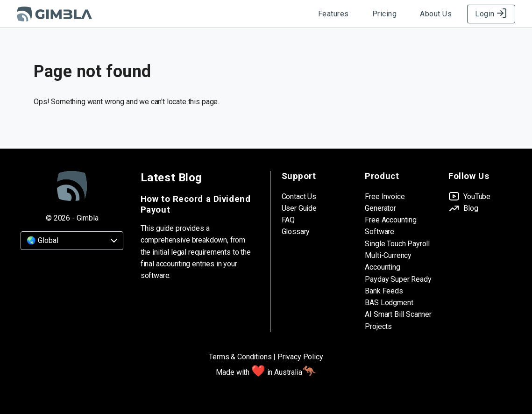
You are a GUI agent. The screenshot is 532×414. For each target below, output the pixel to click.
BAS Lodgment (389, 303)
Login (491, 14)
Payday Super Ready (398, 279)
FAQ (288, 220)
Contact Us (299, 196)
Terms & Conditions (240, 357)
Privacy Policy (300, 357)
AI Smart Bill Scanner (398, 314)
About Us (436, 14)
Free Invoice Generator (385, 202)
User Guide (299, 208)
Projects (378, 326)
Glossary (296, 232)
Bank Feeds (384, 291)
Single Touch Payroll (397, 244)
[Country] (72, 241)
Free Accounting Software (391, 226)
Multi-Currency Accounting (388, 261)
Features (333, 14)
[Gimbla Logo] (54, 14)
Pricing (385, 14)
